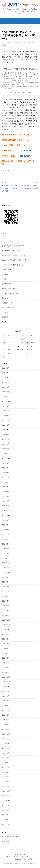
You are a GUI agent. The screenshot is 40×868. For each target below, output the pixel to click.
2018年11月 (6, 796)
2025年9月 (6, 406)
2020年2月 (6, 725)
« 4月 (4, 356)
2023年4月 (6, 544)
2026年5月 (6, 368)
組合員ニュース (10, 171)
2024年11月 (6, 454)
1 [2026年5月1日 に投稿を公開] (23, 339)
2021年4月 (6, 658)
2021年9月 (6, 634)
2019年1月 (6, 786)
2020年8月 (6, 696)
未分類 (4, 322)
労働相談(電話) (27, 859)
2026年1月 (6, 387)
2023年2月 (6, 553)
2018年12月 (6, 791)
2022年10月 (6, 572)
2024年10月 (6, 458)
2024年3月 (6, 492)
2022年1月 (6, 615)
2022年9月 (6, 577)
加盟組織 (18, 859)
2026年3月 (6, 378)
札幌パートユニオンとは (12, 857)
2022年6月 (6, 591)
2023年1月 (6, 558)
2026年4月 (6, 373)
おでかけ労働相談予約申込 (11, 293)
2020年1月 (6, 729)
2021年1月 (6, 672)
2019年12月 (6, 734)
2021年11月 (6, 625)
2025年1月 (6, 444)
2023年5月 (6, 539)
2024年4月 (6, 487)
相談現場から (7, 317)
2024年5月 (6, 482)
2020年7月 (6, 701)
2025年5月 (6, 425)
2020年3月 (6, 720)
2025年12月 (6, 392)
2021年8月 (6, 639)
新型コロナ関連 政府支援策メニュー (15, 246)
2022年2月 (6, 610)
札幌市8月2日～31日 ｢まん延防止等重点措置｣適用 (10, 188)
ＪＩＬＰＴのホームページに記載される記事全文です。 (19, 92)
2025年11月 (6, 397)
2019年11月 (6, 739)
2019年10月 (6, 744)
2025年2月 (6, 439)
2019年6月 (6, 763)
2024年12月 (6, 449)
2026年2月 (6, 382)
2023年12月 (6, 506)
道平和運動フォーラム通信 (11, 251)
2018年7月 (6, 815)
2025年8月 (6, 411)
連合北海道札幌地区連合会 (11, 837)
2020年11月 (6, 682)
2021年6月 (6, 649)
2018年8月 (6, 810)
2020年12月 (6, 677)
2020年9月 (6, 691)
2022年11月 (6, 568)
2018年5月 (6, 824)
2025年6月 (6, 420)
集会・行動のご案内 (9, 308)
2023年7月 (6, 530)
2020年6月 (6, 706)
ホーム (11, 854)
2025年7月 (6, 416)
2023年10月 (6, 515)
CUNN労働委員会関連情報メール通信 (15, 260)
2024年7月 (6, 473)
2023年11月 (6, 511)
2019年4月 (6, 772)
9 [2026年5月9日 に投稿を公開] (27, 343)
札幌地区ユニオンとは (22, 854)
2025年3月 (6, 435)
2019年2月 (6, 782)
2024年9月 (6, 463)
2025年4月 (6, 430)
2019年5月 (6, 767)
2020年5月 (6, 710)
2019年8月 (6, 753)
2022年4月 (6, 601)
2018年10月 (6, 801)
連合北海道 (6, 841)
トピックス (6, 312)
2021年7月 (6, 644)
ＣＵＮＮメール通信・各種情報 (13, 265)
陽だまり (5, 298)
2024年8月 (6, 468)
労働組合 (5, 279)
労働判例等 (6, 274)
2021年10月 (6, 630)
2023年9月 (6, 520)
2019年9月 (6, 748)
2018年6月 (6, 820)
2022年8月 (6, 582)
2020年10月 (6, 687)
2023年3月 (6, 549)
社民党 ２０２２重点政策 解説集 (14, 255)
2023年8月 (6, 525)
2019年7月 (6, 758)
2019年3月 (6, 777)
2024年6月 (6, 477)
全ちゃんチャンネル (9, 289)
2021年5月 (6, 653)
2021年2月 (6, 667)
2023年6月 (6, 534)
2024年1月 (6, 501)
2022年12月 (6, 563)
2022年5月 (6, 596)
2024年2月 (6, 496)
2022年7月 (6, 587)
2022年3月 (6, 606)
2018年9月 (6, 805)
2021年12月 (6, 620)
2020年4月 (6, 715)
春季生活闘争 (7, 284)
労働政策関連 (7, 270)
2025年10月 (6, 401)
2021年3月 (6, 663)
